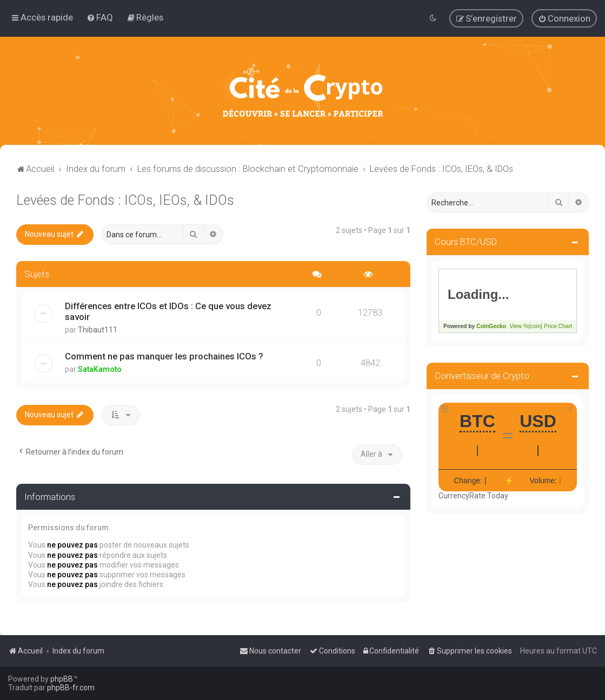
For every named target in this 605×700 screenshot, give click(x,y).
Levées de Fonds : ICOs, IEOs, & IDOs (125, 200)
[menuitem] (100, 17)
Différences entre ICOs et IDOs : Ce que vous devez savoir (168, 311)
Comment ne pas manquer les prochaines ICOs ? (164, 356)
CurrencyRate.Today (473, 496)
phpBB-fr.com (71, 688)
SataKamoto (100, 369)
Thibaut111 (98, 330)
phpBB (62, 679)
